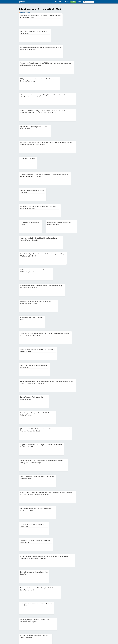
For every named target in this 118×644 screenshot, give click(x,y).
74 (34, 629)
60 (64, 626)
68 (90, 626)
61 (67, 626)
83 (64, 629)
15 (69, 622)
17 (76, 622)
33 (50, 624)
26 (27, 624)
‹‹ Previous (23, 622)
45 (90, 624)
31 (44, 624)
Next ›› (75, 629)
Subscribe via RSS (24, 12)
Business (28, 6)
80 (54, 629)
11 (56, 622)
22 (92, 622)
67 (87, 626)
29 (37, 624)
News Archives (70, 636)
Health (49, 6)
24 (20, 624)
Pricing (66, 2)
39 (70, 624)
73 (30, 629)
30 (40, 624)
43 (84, 624)
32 (47, 624)
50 (30, 626)
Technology (78, 6)
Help (76, 636)
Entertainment (42, 6)
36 (60, 624)
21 (89, 622)
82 (60, 629)
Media (61, 6)
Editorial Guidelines (77, 642)
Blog (64, 636)
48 (24, 626)
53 (40, 626)
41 (77, 624)
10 (52, 622)
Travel (85, 6)
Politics (66, 6)
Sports (72, 6)
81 (57, 629)
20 (86, 622)
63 (74, 626)
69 (94, 626)
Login (80, 2)
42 (80, 624)
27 (30, 624)
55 (47, 626)
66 (84, 626)
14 (66, 622)
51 (34, 626)
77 (44, 629)
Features (58, 2)
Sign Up (73, 2)
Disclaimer (38, 642)
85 (70, 629)
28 (34, 624)
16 (72, 622)
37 (64, 624)
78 (47, 629)
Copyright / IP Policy (65, 642)
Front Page (22, 6)
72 (27, 629)
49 (27, 626)
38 (67, 624)
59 (60, 626)
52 (37, 626)
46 (94, 624)
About (41, 636)
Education (35, 6)
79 (50, 629)
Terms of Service (55, 642)
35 (57, 624)
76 (40, 629)
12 (59, 622)
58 (57, 626)
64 (77, 626)
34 (54, 624)
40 (74, 624)
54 (44, 626)
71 (24, 629)
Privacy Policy (46, 642)
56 (50, 626)
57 (54, 626)
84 (67, 629)
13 (62, 622)
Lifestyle (55, 6)
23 (96, 622)
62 (70, 626)
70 (20, 629)
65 (80, 626)
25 (24, 624)
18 (79, 622)
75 (37, 629)
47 (20, 626)
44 (87, 624)
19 (82, 622)
